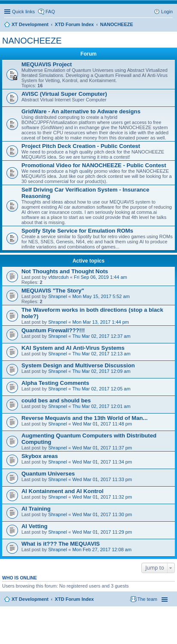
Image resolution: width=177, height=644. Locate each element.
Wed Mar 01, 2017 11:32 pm (102, 497)
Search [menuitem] (169, 25)
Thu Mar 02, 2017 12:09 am (102, 371)
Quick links (23, 12)
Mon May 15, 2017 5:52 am (101, 296)
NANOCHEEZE (32, 41)
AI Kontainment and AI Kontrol (62, 491)
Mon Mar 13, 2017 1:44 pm (101, 322)
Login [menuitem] (167, 12)
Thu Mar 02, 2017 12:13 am (102, 354)
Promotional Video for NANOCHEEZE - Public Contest (94, 165)
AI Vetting (34, 526)
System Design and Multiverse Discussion (78, 365)
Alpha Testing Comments (55, 383)
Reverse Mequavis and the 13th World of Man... (84, 418)
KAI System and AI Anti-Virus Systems (73, 348)
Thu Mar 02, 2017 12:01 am (102, 406)
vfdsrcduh (58, 277)
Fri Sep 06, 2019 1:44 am (100, 277)
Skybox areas (40, 456)
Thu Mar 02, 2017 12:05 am (102, 389)
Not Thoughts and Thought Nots (65, 271)
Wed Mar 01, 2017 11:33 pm (102, 479)
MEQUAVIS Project (47, 64)
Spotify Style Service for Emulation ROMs (77, 231)
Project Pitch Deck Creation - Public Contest (81, 146)
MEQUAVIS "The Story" (53, 291)
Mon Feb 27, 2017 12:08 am (102, 549)
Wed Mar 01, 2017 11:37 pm (102, 448)
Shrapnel (57, 296)
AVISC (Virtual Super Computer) (64, 94)
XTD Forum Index (74, 599)
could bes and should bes (56, 400)
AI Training (36, 509)
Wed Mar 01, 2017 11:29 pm (102, 532)
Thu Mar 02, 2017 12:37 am (102, 336)
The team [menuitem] (147, 599)
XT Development (30, 599)
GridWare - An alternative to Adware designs (81, 111)
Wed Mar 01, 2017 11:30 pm (102, 514)
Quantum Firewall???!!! (53, 330)
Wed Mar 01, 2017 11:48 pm (102, 424)
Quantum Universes (48, 474)
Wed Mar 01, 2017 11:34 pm (102, 462)
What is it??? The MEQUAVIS (61, 544)
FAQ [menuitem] (50, 12)
